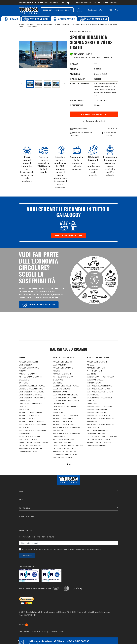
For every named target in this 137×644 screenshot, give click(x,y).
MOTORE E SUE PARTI (29, 437)
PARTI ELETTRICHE (28, 440)
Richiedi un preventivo (94, 114)
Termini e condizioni (58, 632)
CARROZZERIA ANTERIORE (31, 392)
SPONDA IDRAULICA (80, 32)
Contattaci (92, 10)
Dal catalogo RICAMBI (69, 350)
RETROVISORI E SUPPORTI (31, 446)
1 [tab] (67, 464)
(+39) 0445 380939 (79, 641)
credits (23, 625)
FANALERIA (24, 410)
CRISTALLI (23, 407)
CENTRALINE (25, 401)
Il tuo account (69, 516)
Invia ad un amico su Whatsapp (81, 134)
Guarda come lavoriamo (39, 305)
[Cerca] (57, 10)
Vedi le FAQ (113, 129)
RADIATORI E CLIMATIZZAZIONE (34, 443)
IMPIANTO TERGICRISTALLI (31, 422)
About (69, 491)
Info (69, 500)
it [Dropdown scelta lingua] (116, 10)
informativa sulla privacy (90, 549)
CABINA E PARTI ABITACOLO (32, 386)
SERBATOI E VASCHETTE (31, 449)
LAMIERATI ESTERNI (28, 452)
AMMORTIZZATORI (28, 374)
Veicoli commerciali (65, 358)
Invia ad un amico (109, 134)
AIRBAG (22, 371)
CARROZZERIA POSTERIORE (32, 398)
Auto (22, 358)
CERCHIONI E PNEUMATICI (31, 404)
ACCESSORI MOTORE (29, 368)
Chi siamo (80, 10)
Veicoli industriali (98, 358)
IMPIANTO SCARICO (28, 419)
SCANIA (98, 69)
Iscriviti (27, 556)
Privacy (45, 632)
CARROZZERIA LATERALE (31, 395)
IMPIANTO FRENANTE (29, 416)
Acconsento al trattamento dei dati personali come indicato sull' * (62, 549)
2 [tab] (70, 464)
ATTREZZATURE (95, 371)
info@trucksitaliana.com (99, 612)
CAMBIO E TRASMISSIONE (31, 389)
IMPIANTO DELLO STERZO (31, 413)
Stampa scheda (79, 129)
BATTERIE (23, 383)
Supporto (69, 508)
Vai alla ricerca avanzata (68, 235)
